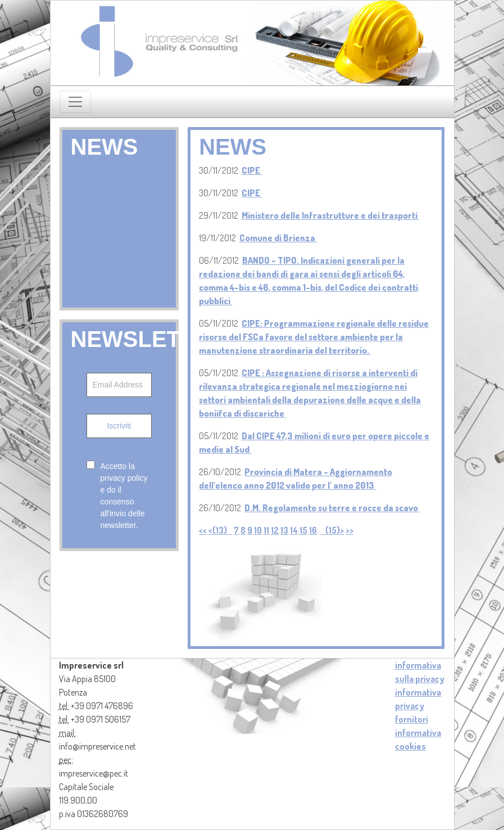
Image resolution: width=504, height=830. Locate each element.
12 (275, 530)
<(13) (220, 530)
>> (349, 530)
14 (294, 530)
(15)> (332, 530)
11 (266, 530)
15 (303, 530)
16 (313, 530)
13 (284, 530)
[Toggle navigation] (75, 102)
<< (203, 530)
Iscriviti (119, 426)
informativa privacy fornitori (418, 706)
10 (258, 530)
